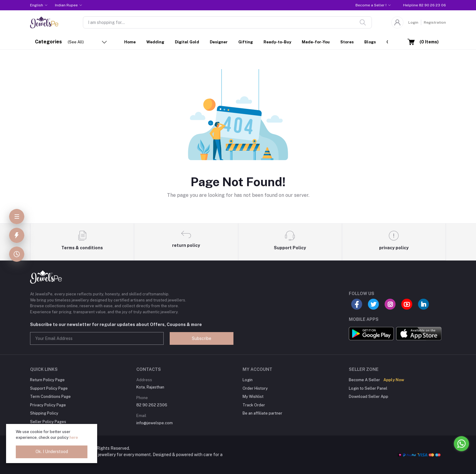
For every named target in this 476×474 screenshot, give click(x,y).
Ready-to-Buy (277, 42)
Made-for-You (316, 42)
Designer (219, 42)
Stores (347, 42)
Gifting (246, 42)
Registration (435, 22)
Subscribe (202, 338)
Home (130, 42)
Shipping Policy (44, 413)
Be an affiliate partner (262, 413)
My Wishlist (253, 397)
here (74, 437)
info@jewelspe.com (155, 423)
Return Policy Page (47, 380)
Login (413, 22)
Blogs (370, 42)
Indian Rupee (66, 5)
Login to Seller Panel (368, 388)
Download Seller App (369, 397)
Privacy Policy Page (48, 405)
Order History (255, 388)
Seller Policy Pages (48, 422)
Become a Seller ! (371, 5)
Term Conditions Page (50, 397)
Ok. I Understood (52, 452)
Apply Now (394, 380)
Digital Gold (187, 42)
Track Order (254, 405)
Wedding (155, 42)
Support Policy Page (49, 388)
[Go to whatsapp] (461, 444)
